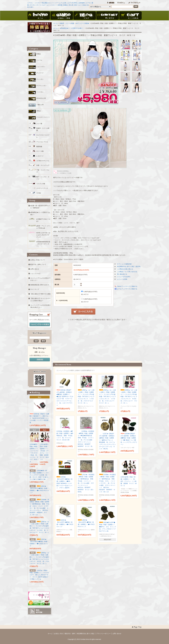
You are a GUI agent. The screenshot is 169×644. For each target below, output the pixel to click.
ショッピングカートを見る (40, 324)
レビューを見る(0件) (124, 277)
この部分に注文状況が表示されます (97, 340)
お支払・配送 (62, 16)
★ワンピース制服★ (83, 23)
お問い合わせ (107, 16)
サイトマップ (35, 289)
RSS (38, 610)
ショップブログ (35, 274)
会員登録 (111, 3)
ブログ (85, 16)
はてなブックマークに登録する (127, 289)
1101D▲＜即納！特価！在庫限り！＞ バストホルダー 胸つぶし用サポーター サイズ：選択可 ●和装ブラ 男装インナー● (39, 575)
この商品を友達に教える (125, 269)
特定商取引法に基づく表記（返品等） (129, 267)
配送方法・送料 (70, 634)
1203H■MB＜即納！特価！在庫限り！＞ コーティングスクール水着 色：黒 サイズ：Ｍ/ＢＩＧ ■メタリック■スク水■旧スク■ (39, 475)
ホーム (39, 16)
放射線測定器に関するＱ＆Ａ (40, 285)
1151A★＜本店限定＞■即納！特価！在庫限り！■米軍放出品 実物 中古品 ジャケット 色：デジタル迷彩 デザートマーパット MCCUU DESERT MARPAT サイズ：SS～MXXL (86, 483)
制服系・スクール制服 (67, 23)
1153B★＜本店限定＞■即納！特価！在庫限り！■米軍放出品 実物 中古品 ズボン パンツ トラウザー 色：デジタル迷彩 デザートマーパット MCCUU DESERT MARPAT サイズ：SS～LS (108, 483)
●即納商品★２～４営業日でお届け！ (72, 28)
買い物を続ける (122, 274)
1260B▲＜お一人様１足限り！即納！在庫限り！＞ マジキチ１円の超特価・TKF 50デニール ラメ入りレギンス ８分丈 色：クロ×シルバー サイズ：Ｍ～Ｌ (129, 397)
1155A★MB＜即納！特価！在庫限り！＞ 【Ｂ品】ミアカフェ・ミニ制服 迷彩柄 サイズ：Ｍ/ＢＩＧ (129, 481)
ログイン (121, 3)
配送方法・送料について (38, 264)
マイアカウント (134, 3)
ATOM (39, 612)
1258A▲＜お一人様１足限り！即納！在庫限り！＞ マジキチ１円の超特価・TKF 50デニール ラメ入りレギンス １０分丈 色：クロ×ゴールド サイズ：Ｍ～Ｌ (86, 397)
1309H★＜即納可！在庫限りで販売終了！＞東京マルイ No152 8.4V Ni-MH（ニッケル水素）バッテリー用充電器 (39, 418)
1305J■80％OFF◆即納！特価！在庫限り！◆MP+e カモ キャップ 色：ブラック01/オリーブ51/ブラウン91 (108, 527)
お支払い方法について (38, 260)
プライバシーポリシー (103, 634)
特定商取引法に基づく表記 (86, 634)
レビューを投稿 (122, 279)
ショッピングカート (130, 16)
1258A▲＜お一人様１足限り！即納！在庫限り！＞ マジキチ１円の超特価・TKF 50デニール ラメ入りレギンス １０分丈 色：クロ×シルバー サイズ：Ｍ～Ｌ (108, 397)
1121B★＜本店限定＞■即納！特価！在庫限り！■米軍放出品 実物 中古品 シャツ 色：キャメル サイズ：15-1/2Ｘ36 (65, 436)
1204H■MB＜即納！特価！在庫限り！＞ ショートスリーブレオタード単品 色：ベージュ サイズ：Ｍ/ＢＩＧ (34, 453)
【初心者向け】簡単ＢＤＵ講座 (40, 294)
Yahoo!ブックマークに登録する (127, 286)
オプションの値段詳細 (124, 264)
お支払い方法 (58, 634)
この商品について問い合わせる (127, 272)
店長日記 (40, 360)
